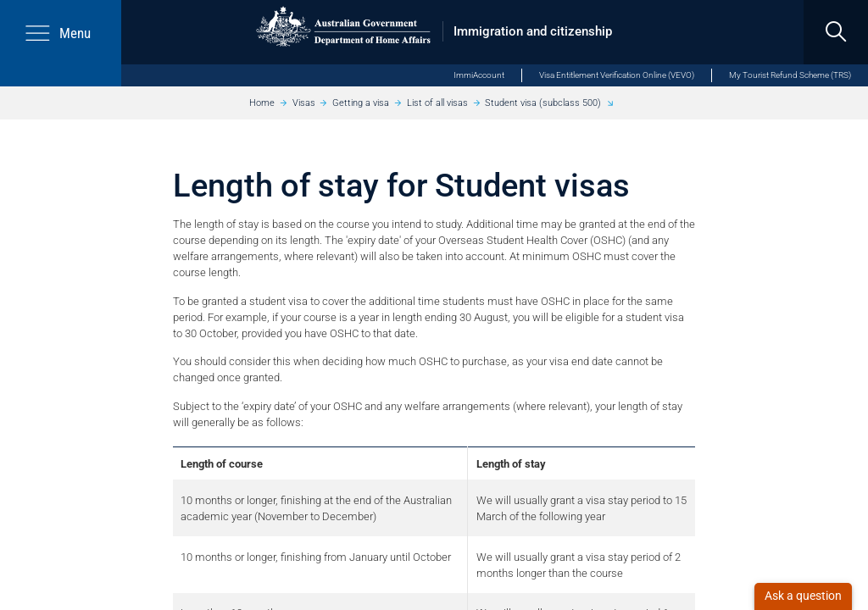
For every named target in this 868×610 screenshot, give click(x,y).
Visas (304, 103)
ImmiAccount (479, 75)
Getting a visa (361, 103)
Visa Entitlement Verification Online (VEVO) (617, 75)
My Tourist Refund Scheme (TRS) (790, 75)
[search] (836, 32)
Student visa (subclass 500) (543, 103)
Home (262, 103)
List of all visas (437, 103)
